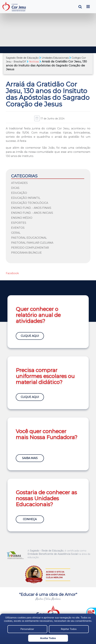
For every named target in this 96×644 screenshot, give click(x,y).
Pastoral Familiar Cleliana (32, 243)
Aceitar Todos (48, 638)
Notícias (34, 62)
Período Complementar (30, 248)
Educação (19, 193)
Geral (16, 233)
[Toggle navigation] (88, 7)
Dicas (15, 188)
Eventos (18, 228)
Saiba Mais (30, 458)
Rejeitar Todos (69, 629)
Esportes (19, 223)
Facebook (12, 273)
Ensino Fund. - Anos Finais (31, 208)
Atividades (19, 183)
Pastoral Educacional (29, 238)
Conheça (30, 519)
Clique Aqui (30, 336)
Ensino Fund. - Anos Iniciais (32, 213)
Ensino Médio (22, 218)
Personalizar (27, 629)
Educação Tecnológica (30, 203)
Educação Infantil (26, 198)
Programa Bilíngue (26, 253)
